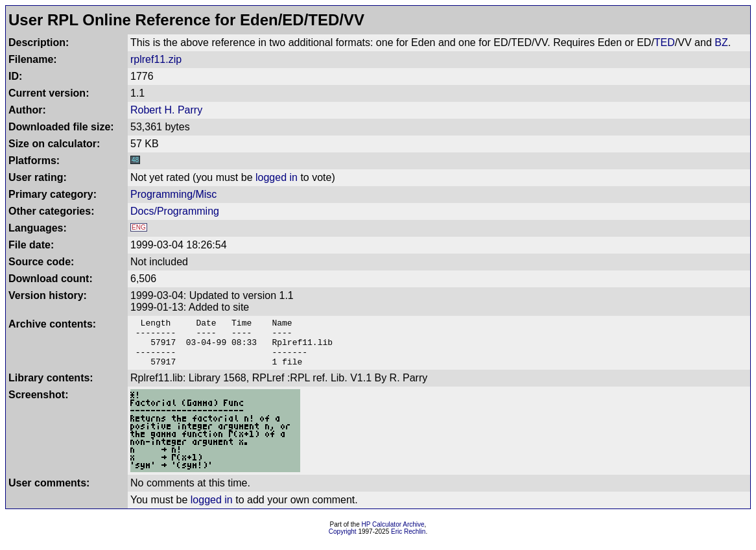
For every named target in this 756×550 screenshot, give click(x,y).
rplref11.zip (156, 59)
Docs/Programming (175, 211)
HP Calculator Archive (393, 534)
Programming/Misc (173, 194)
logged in (277, 177)
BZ (721, 42)
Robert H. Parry (166, 110)
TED (665, 42)
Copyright (343, 541)
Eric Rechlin (408, 541)
